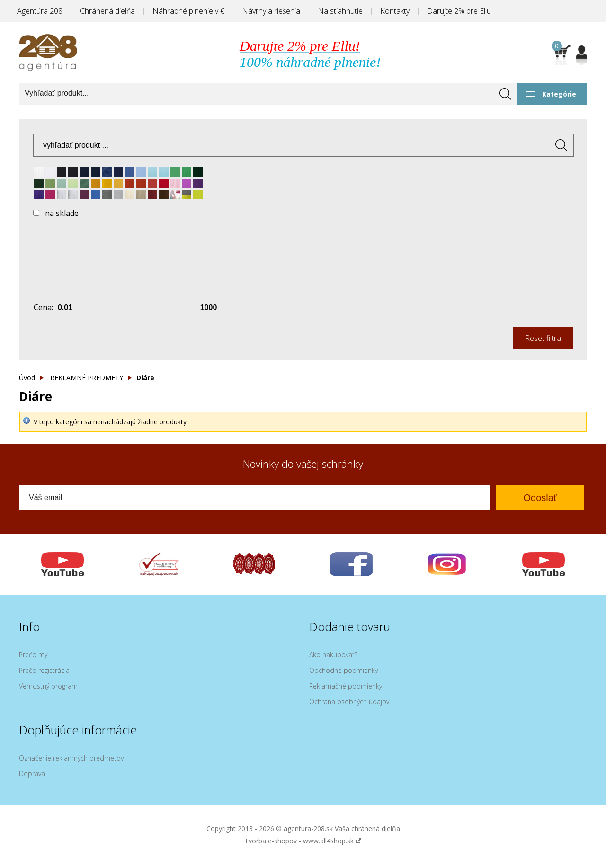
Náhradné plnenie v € (188, 11)
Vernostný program (48, 686)
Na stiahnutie (340, 11)
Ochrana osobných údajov (349, 702)
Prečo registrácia (44, 670)
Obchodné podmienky (343, 670)
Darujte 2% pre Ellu (459, 11)
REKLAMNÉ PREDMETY (87, 378)
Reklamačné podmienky (346, 686)
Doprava (32, 774)
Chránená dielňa (107, 11)
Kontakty (395, 11)
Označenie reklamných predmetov (71, 758)
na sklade (62, 213)
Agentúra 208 (40, 11)
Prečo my (33, 655)
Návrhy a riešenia (271, 11)
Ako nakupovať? (333, 655)
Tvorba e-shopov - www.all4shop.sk (303, 841)
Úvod (27, 378)
